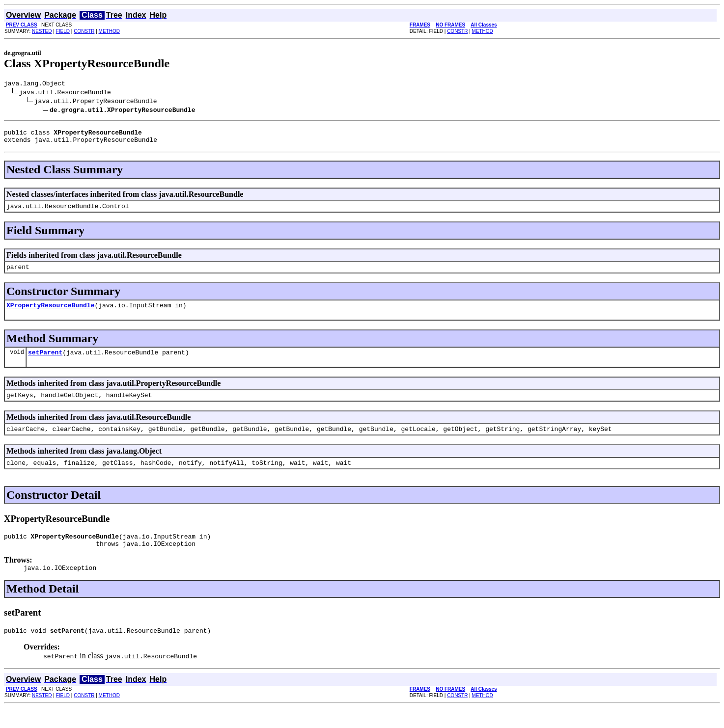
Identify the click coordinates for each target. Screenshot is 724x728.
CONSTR (84, 31)
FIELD (63, 31)
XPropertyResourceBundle (50, 314)
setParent (45, 362)
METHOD (109, 31)
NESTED (42, 31)
